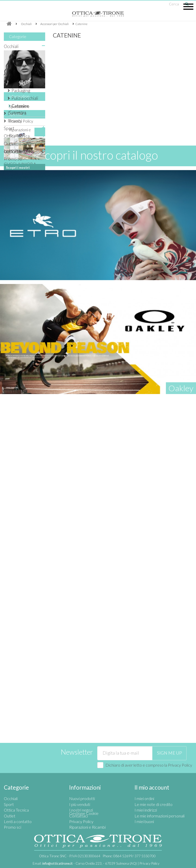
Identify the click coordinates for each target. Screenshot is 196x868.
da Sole (14, 54)
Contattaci (78, 796)
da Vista (15, 61)
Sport (9, 128)
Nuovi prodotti (82, 779)
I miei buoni (144, 802)
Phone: (129, 856)
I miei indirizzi (146, 790)
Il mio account (152, 768)
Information (19, 216)
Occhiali (11, 46)
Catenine (20, 106)
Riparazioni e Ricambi (87, 807)
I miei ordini (144, 779)
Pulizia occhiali (25, 98)
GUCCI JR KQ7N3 (19, 322)
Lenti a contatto (18, 151)
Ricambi (15, 121)
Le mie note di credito (154, 785)
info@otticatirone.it (58, 863)
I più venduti (80, 785)
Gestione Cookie (84, 813)
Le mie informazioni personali (160, 796)
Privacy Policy (21, 239)
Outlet (10, 144)
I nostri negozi (21, 400)
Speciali (16, 284)
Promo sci (13, 159)
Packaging (21, 91)
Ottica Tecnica (17, 136)
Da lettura (17, 113)
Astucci (18, 83)
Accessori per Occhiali (21, 72)
